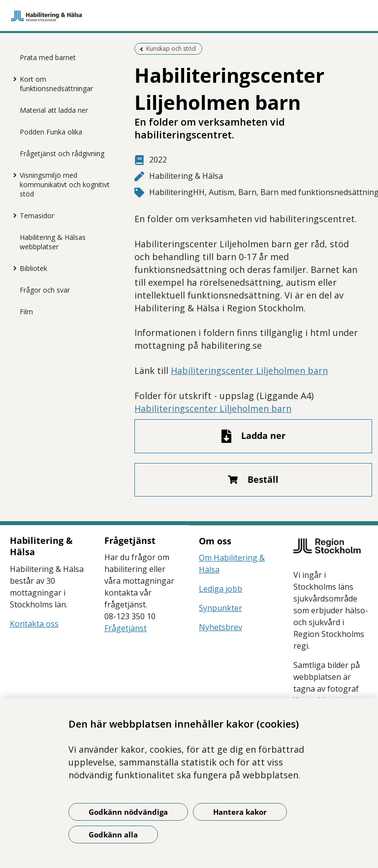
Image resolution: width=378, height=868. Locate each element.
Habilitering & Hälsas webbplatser (53, 242)
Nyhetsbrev (220, 627)
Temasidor (37, 216)
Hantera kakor (240, 812)
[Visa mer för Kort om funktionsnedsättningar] (12, 79)
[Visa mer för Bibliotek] (12, 268)
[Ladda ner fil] (253, 436)
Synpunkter (220, 608)
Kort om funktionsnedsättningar (56, 84)
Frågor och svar (45, 290)
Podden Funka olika (51, 132)
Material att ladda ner (54, 110)
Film (26, 312)
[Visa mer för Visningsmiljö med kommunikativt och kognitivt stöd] (12, 175)
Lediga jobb (220, 589)
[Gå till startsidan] (189, 16)
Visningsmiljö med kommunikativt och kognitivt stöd (65, 184)
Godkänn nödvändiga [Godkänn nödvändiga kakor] (128, 812)
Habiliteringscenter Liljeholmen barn (249, 370)
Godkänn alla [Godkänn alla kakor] (113, 835)
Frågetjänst (126, 628)
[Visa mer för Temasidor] (12, 215)
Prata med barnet (48, 57)
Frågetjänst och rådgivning (62, 153)
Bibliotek (33, 268)
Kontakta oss (34, 624)
